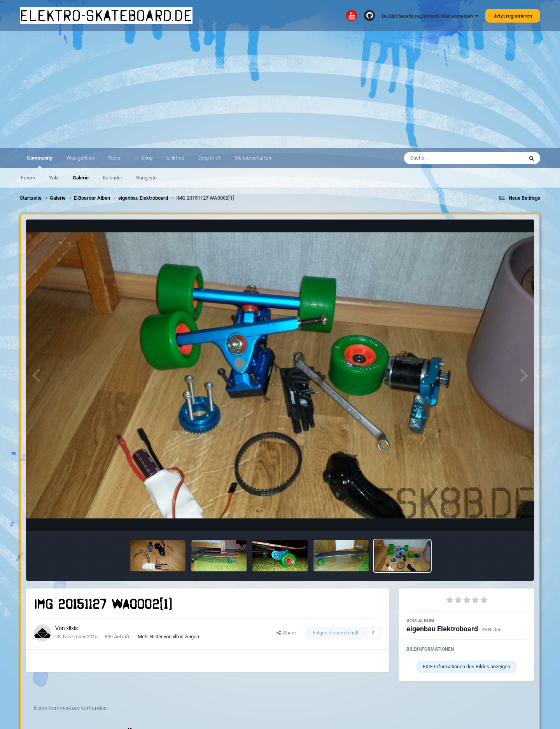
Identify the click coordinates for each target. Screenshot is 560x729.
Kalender (112, 178)
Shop (146, 158)
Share (286, 633)
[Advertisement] (280, 90)
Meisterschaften (253, 158)
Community (40, 162)
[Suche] (449, 158)
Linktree (175, 158)
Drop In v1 (209, 158)
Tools (114, 158)
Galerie (81, 178)
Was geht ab (80, 158)
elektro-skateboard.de (106, 16)
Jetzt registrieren (513, 16)
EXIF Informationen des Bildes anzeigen (466, 667)
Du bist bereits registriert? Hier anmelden (430, 16)
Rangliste (146, 178)
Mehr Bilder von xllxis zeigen (168, 637)
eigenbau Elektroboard (442, 629)
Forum (28, 178)
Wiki (54, 178)
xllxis (72, 628)
